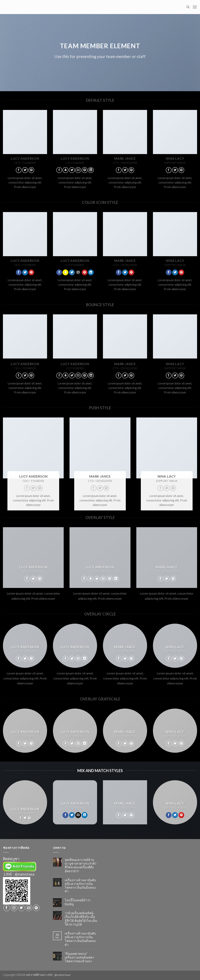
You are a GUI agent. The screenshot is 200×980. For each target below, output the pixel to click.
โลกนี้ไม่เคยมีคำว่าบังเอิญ (78, 902)
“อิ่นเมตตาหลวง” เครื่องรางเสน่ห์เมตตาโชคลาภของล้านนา (79, 957)
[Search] (188, 7)
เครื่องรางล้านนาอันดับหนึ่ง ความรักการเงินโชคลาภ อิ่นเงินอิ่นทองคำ (80, 886)
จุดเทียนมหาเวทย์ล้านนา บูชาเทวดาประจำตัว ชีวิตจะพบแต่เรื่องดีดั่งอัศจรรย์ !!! (80, 865)
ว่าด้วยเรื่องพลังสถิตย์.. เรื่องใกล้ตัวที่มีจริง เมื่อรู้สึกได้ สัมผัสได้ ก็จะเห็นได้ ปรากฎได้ (81, 919)
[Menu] (195, 7)
